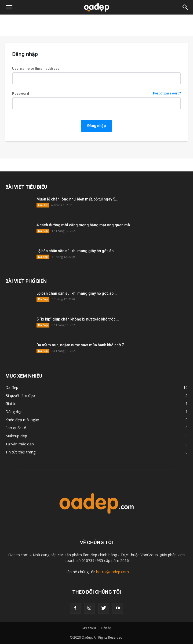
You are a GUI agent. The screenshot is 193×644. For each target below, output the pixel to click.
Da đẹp (43, 231)
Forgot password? (167, 94)
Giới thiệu (89, 628)
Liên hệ (106, 628)
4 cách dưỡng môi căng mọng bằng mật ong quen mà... (85, 225)
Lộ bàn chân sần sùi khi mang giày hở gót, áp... (77, 251)
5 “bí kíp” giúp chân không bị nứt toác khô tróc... (78, 319)
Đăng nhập (96, 126)
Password (96, 94)
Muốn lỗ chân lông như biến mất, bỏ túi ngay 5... (77, 199)
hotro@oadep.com (112, 572)
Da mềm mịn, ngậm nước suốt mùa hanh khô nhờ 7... (82, 345)
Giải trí (43, 205)
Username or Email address (36, 68)
